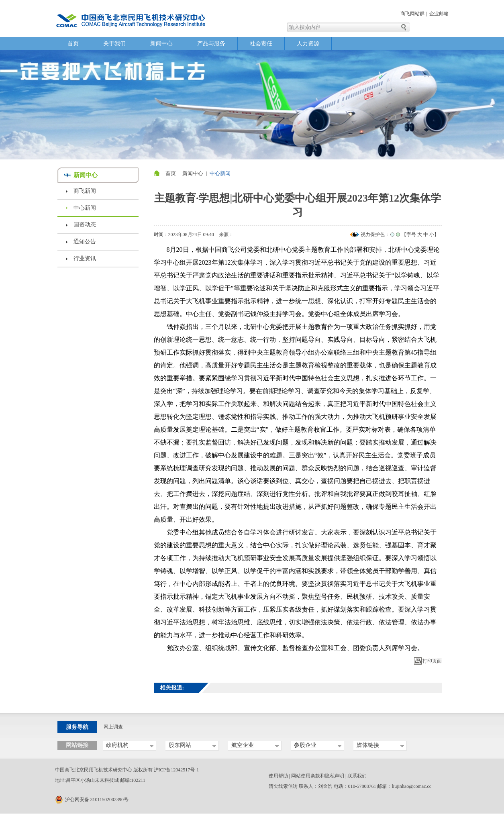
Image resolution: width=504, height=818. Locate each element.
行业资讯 (85, 258)
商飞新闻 (85, 191)
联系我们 (357, 776)
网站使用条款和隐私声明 (318, 776)
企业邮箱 (439, 14)
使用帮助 (278, 776)
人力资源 (308, 44)
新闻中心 (161, 44)
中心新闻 (85, 208)
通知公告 (85, 242)
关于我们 (114, 44)
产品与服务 (211, 44)
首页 (73, 44)
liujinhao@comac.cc (412, 786)
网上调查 (113, 727)
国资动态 (85, 225)
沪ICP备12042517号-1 (177, 770)
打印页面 (432, 661)
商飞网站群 (412, 14)
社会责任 (261, 44)
